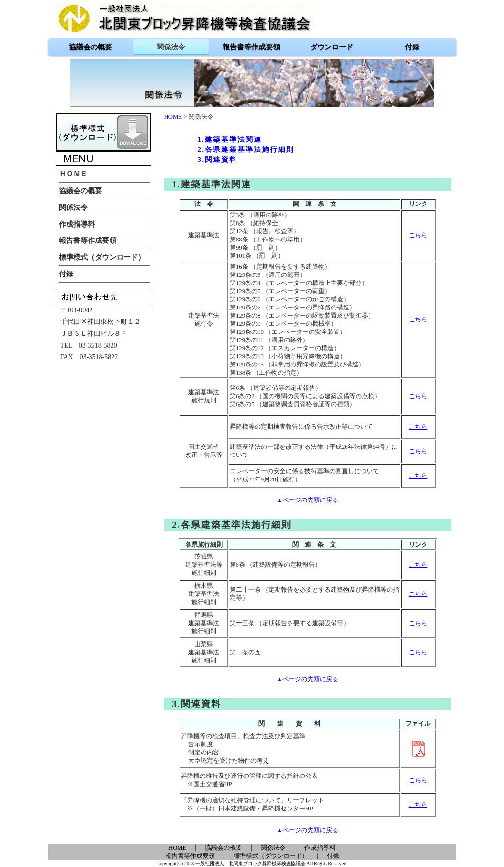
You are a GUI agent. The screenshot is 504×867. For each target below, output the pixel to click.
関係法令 (273, 848)
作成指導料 (320, 848)
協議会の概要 (224, 848)
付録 (333, 856)
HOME (173, 117)
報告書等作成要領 (190, 856)
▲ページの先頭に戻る (308, 500)
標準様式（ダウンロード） (271, 856)
